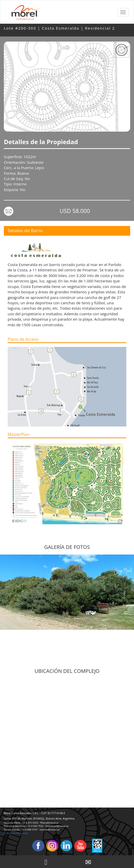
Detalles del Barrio (25, 231)
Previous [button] (5, 605)
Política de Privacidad (16, 833)
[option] (67, 592)
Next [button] (129, 605)
